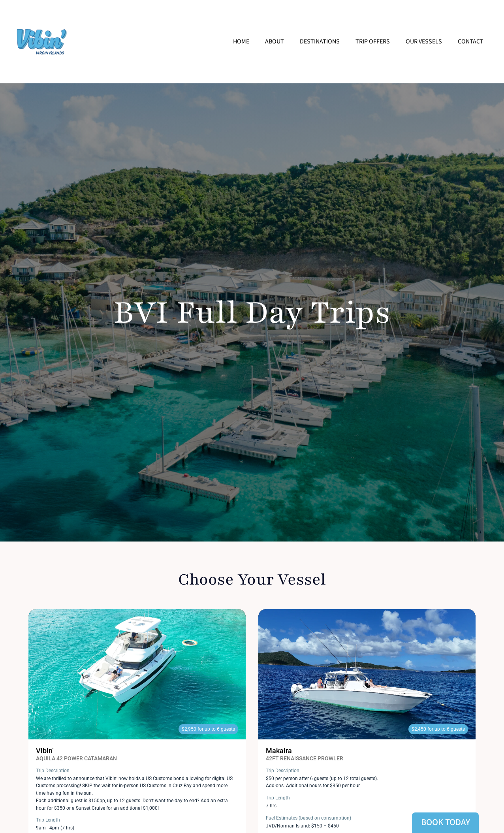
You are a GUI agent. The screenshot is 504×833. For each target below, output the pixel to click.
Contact (471, 41)
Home (241, 41)
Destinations (320, 41)
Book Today (446, 822)
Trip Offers (373, 41)
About (275, 41)
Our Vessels (424, 41)
